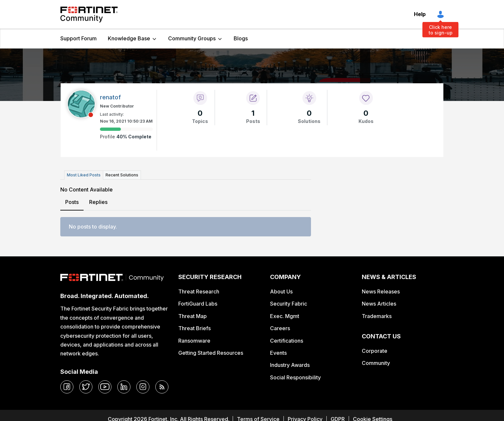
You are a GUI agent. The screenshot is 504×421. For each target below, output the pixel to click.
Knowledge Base (129, 38)
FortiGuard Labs (198, 304)
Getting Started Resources (211, 353)
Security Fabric (289, 304)
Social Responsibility (295, 377)
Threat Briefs (194, 328)
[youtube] (105, 387)
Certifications (287, 341)
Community (376, 363)
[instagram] (143, 387)
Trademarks (377, 316)
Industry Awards (290, 365)
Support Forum (78, 38)
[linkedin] (124, 387)
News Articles (379, 304)
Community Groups (192, 38)
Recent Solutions (122, 175)
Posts (72, 202)
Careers (280, 328)
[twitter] (86, 387)
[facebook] (67, 387)
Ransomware (194, 341)
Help (420, 14)
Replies (98, 202)
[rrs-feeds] (162, 387)
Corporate (375, 351)
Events (278, 353)
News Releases (381, 291)
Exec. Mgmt (285, 316)
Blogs (241, 38)
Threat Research (199, 291)
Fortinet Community (89, 14)
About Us (281, 291)
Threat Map (193, 316)
